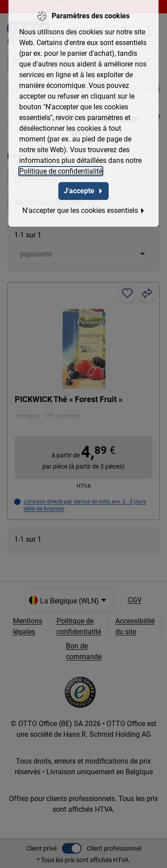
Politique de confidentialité (61, 169)
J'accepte (83, 189)
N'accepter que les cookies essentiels (84, 209)
